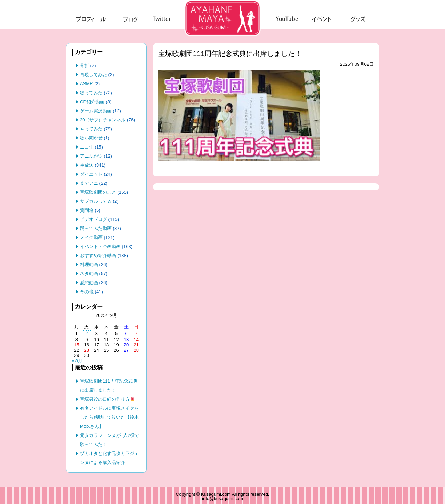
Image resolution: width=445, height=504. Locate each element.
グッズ (358, 19)
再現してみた (94, 75)
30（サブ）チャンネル (103, 120)
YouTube (287, 19)
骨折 (84, 66)
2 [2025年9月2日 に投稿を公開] (86, 333)
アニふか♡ (91, 156)
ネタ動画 (89, 274)
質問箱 (87, 210)
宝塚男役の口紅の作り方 (107, 399)
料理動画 (89, 265)
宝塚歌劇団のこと (98, 192)
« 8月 (77, 361)
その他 (87, 292)
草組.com (222, 18)
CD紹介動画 (92, 102)
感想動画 (89, 283)
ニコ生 (87, 147)
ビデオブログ (94, 219)
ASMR (87, 84)
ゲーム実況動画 (96, 111)
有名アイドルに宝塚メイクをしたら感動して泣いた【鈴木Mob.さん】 (109, 417)
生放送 (87, 165)
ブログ (131, 19)
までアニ (89, 183)
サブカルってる (96, 201)
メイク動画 (91, 237)
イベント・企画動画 (100, 246)
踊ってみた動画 (96, 228)
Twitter (162, 19)
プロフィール (91, 19)
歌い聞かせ (91, 138)
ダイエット (91, 174)
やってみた (91, 129)
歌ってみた (91, 93)
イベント (322, 19)
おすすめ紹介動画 (98, 255)
